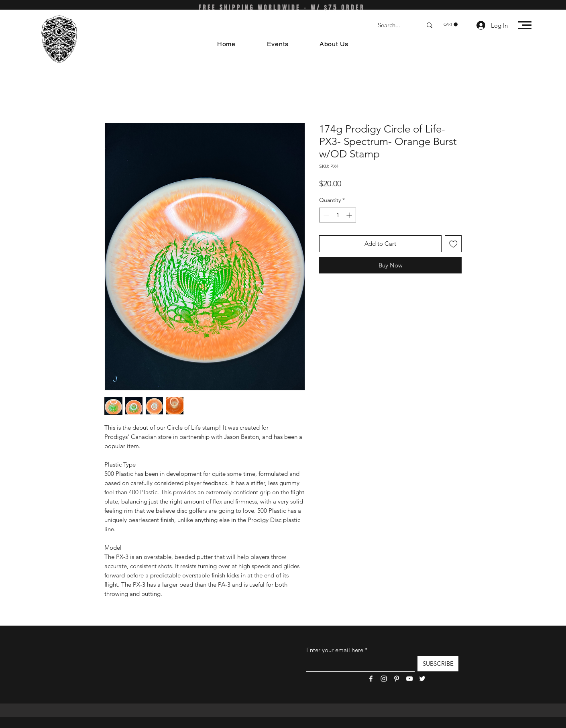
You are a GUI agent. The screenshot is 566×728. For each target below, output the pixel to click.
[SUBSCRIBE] (438, 664)
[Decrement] (325, 215)
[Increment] (350, 215)
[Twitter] (422, 679)
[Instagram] (384, 679)
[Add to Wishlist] (453, 244)
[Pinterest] (397, 679)
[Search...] (394, 25)
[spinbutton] (338, 215)
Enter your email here (335, 650)
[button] (451, 24)
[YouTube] (409, 679)
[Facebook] (371, 679)
